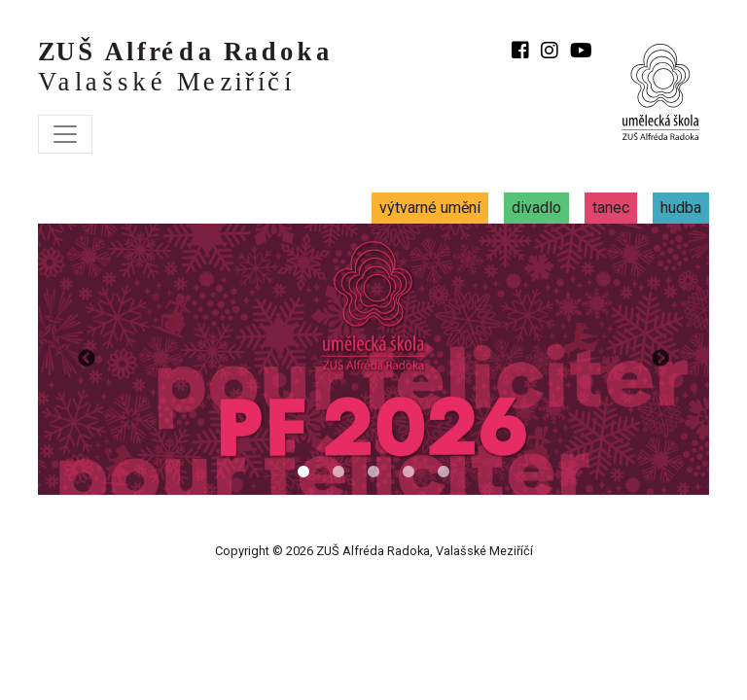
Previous (87, 359)
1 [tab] (303, 472)
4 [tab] (409, 472)
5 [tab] (444, 472)
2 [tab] (338, 472)
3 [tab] (373, 472)
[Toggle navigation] (65, 134)
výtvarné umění (430, 208)
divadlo (536, 208)
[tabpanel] (373, 359)
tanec (611, 208)
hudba (681, 208)
